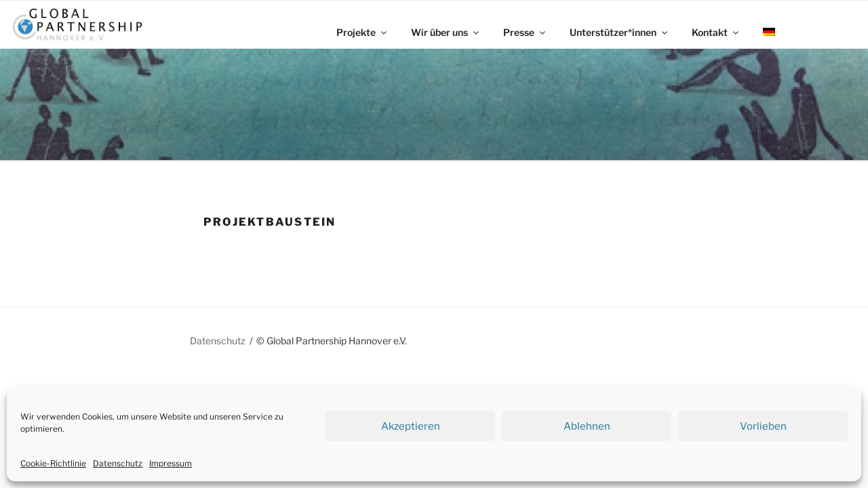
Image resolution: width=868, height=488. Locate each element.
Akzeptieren (411, 426)
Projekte (362, 32)
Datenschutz (118, 463)
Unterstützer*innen (619, 32)
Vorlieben (763, 426)
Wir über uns (446, 32)
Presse (525, 32)
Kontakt (716, 32)
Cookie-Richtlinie (53, 463)
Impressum (171, 463)
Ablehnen (587, 426)
